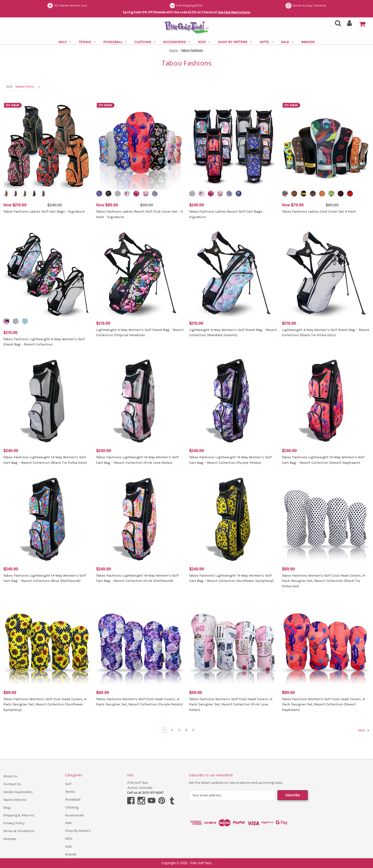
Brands (308, 42)
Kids (204, 42)
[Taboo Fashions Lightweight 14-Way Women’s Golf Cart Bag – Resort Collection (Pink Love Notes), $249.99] (140, 401)
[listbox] (29, 87)
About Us (10, 776)
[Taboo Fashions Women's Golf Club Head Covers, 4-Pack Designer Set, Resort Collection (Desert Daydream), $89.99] (326, 643)
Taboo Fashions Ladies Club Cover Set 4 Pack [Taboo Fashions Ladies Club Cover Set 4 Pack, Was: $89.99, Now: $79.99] (319, 211)
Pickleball (115, 42)
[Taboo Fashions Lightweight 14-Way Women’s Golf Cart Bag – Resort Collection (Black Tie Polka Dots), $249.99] (47, 401)
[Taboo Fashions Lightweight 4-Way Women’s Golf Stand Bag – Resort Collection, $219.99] (47, 273)
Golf (65, 42)
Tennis (87, 42)
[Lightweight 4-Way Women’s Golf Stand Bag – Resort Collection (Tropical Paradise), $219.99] (140, 273)
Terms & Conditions (19, 831)
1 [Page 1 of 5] (165, 730)
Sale (287, 42)
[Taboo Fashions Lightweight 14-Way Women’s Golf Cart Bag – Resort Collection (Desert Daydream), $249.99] (326, 401)
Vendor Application (18, 792)
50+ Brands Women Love (190, 6)
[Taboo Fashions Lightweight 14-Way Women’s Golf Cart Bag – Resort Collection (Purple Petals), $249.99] (233, 401)
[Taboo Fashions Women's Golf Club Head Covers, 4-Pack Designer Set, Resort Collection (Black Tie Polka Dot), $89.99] (326, 519)
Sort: (10, 87)
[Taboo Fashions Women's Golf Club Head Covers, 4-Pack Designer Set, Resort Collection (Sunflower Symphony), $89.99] (47, 643)
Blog (7, 808)
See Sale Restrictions (234, 12)
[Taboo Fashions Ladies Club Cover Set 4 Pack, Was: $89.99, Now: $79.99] (326, 146)
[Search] (337, 25)
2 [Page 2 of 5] (172, 730)
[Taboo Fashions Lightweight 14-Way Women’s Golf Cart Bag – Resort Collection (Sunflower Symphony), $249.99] (233, 519)
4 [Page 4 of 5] (186, 730)
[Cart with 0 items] (362, 24)
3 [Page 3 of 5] (179, 730)
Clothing (145, 42)
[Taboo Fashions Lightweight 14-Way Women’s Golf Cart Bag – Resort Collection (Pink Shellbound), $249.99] (140, 519)
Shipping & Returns (19, 815)
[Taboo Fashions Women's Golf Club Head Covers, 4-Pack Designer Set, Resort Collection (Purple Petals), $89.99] (140, 643)
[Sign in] (350, 25)
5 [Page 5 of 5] (193, 730)
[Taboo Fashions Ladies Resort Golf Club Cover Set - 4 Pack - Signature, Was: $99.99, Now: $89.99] (140, 146)
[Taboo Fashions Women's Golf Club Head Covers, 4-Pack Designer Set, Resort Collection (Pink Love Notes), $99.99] (233, 643)
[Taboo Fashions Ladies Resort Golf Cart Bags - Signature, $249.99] (233, 146)
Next (364, 730)
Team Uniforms (15, 800)
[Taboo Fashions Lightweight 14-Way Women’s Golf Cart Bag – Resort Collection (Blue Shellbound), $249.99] (47, 519)
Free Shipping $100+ (309, 6)
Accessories (177, 42)
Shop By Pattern (235, 42)
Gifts (266, 42)
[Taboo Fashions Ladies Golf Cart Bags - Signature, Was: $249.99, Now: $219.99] (47, 146)
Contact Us (12, 784)
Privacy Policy (14, 823)
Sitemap (10, 839)
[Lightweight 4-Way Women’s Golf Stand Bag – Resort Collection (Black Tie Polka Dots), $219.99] (326, 273)
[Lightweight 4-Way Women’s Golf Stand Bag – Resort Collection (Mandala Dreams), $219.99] (233, 273)
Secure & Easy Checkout (67, 6)
